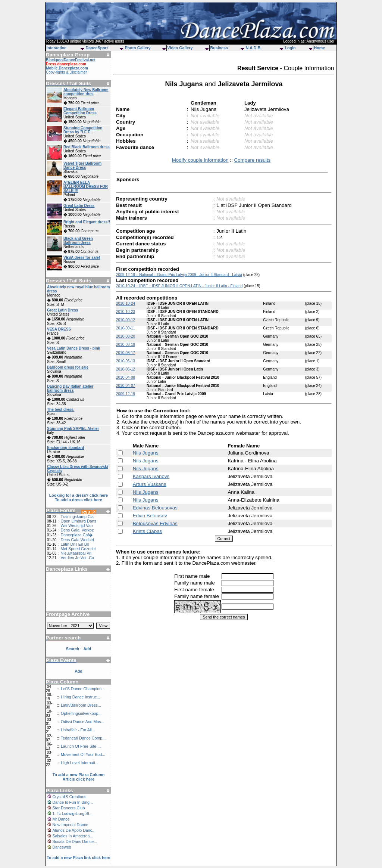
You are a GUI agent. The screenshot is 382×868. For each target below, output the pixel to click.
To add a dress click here (79, 500)
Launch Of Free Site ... (81, 746)
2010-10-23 (126, 312)
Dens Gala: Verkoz (77, 530)
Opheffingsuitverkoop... (81, 713)
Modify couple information (200, 160)
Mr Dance (61, 819)
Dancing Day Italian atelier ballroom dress (70, 388)
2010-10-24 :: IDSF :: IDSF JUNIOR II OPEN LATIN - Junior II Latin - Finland (179, 286)
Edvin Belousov (150, 516)
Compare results (252, 160)
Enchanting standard (65, 448)
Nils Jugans (146, 453)
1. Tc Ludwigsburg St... (72, 813)
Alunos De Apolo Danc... (74, 830)
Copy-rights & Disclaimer (66, 72)
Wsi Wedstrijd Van (76, 526)
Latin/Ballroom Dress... (81, 705)
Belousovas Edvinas (155, 523)
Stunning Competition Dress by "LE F (83, 130)
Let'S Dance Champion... (83, 689)
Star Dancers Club (68, 808)
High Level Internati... (80, 763)
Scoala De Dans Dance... (75, 841)
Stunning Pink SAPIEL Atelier (73, 429)
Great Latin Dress (79, 206)
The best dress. (61, 410)
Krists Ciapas (148, 531)
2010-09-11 (126, 328)
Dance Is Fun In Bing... (72, 802)
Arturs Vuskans (150, 484)
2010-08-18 (126, 345)
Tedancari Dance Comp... (83, 738)
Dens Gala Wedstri (77, 540)
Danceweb (62, 847)
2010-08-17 (126, 353)
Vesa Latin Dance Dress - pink (73, 348)
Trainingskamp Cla (77, 517)
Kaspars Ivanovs (151, 476)
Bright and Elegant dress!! (87, 222)
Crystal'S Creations (69, 797)
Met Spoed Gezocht (78, 549)
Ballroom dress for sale (68, 367)
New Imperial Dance (70, 825)
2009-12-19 (126, 394)
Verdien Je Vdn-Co (77, 558)
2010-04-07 (126, 386)
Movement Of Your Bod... (83, 754)
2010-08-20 (126, 336)
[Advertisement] (79, 589)
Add (79, 671)
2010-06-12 (126, 369)
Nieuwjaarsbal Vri (76, 553)
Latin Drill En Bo (75, 544)
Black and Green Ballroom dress (78, 241)
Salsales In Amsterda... (73, 836)
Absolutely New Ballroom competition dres (86, 92)
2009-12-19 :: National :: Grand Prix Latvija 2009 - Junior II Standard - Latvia (179, 275)
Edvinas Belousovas (155, 508)
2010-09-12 (126, 320)
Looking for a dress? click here (79, 495)
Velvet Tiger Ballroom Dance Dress (82, 165)
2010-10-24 (126, 303)
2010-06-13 (126, 361)
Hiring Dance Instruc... (80, 697)
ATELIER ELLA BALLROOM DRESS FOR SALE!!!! (86, 187)
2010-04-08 (126, 377)
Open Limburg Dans (78, 521)
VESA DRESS (59, 329)
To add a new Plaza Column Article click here (79, 777)
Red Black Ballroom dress (87, 147)
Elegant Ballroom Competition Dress (80, 111)
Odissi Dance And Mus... (83, 722)
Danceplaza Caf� (77, 535)
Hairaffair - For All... (78, 730)
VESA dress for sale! (82, 258)
